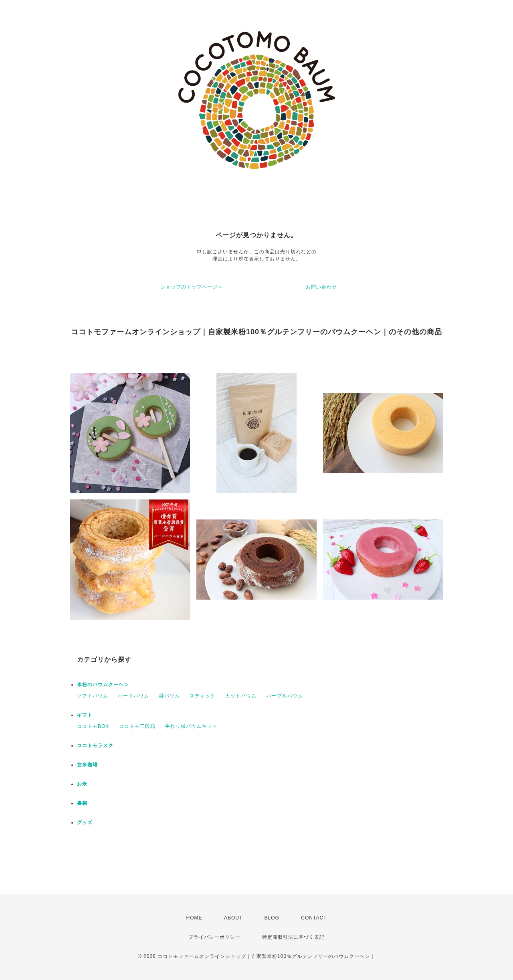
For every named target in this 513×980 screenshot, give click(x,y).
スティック (203, 696)
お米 (82, 784)
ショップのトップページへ (192, 287)
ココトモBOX (93, 726)
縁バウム (170, 696)
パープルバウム (285, 696)
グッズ (85, 822)
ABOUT (233, 918)
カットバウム (241, 696)
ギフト (85, 715)
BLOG (272, 918)
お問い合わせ (321, 287)
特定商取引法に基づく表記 (293, 937)
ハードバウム (133, 696)
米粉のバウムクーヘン (103, 685)
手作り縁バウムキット (191, 726)
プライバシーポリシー (214, 937)
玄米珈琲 (87, 765)
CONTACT (314, 918)
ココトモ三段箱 (137, 726)
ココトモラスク (95, 746)
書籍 (82, 803)
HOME (194, 918)
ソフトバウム (93, 696)
